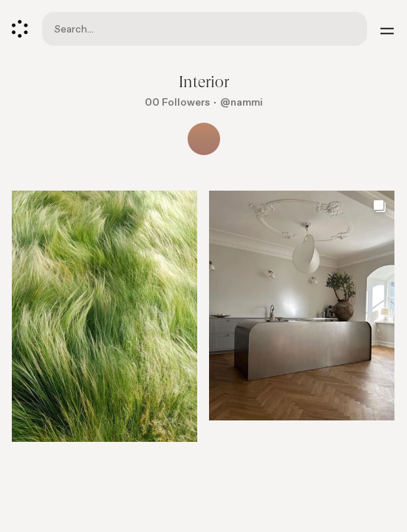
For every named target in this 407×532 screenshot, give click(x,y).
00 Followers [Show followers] (177, 102)
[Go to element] (105, 316)
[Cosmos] (20, 29)
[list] (203, 322)
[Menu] (387, 29)
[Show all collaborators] (204, 139)
